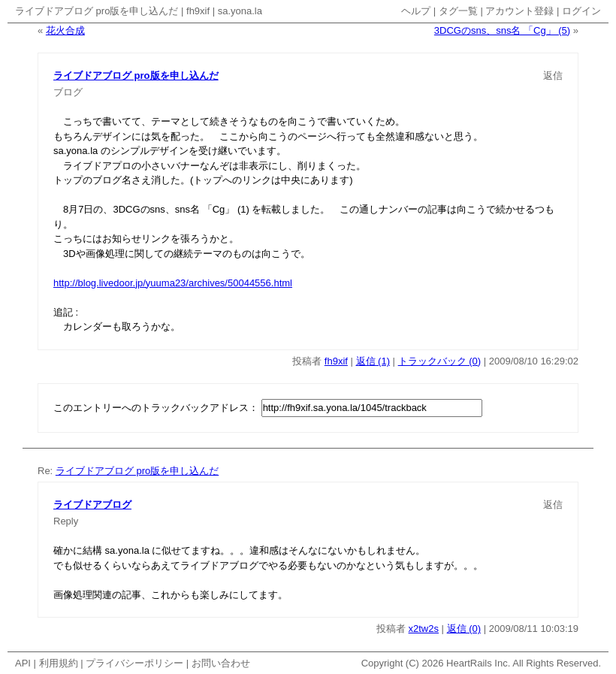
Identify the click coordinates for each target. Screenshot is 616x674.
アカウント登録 (519, 11)
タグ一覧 (458, 11)
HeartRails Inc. (478, 663)
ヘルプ (416, 11)
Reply (66, 521)
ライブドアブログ (92, 505)
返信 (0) (464, 629)
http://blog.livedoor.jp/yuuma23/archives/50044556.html (173, 283)
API (23, 663)
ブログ (68, 92)
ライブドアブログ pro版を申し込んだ (97, 11)
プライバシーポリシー (134, 663)
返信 (553, 76)
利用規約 (59, 663)
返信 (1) (373, 361)
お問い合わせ (221, 663)
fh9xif (198, 11)
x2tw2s (424, 629)
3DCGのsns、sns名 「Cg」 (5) (502, 30)
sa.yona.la (240, 11)
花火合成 (65, 30)
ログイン (581, 11)
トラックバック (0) (440, 361)
